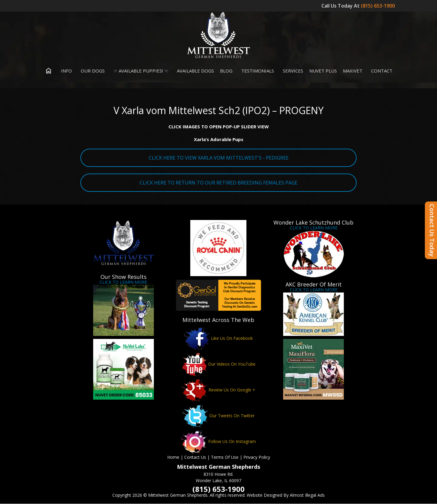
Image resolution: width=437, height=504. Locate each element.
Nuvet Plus (323, 71)
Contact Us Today (432, 230)
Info (65, 71)
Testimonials (256, 71)
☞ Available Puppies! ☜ (139, 71)
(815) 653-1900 (378, 6)
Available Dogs (194, 71)
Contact (380, 71)
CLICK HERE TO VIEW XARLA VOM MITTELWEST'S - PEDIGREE (219, 158)
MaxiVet (353, 71)
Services (292, 71)
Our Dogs (91, 71)
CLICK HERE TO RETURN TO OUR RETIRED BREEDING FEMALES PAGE (218, 183)
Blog (226, 71)
